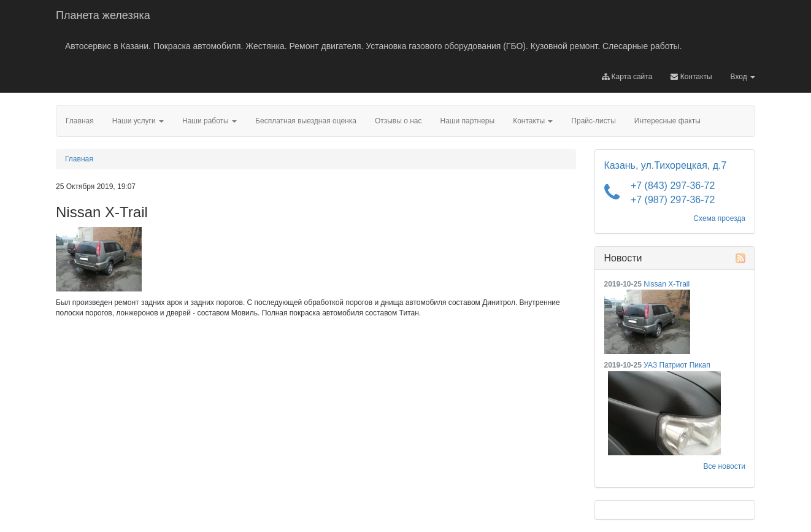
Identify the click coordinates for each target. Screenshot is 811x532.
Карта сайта (627, 77)
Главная (79, 159)
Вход (743, 77)
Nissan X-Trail (667, 284)
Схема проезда (719, 218)
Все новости (725, 466)
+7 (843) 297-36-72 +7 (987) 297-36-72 (673, 193)
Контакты (691, 77)
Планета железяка (103, 15)
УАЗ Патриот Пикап (677, 365)
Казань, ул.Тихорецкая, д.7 (666, 165)
